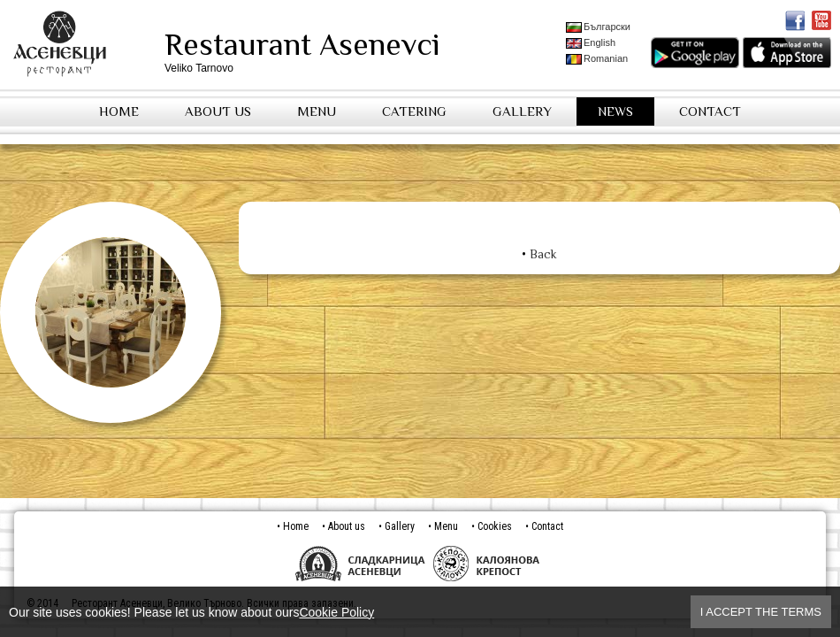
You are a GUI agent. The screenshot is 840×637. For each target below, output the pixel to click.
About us (218, 111)
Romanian (597, 59)
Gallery (522, 111)
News (615, 111)
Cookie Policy (336, 612)
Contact (710, 111)
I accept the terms (761, 612)
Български (598, 27)
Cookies (495, 526)
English (591, 43)
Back (543, 254)
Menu (317, 111)
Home (119, 111)
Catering (414, 111)
